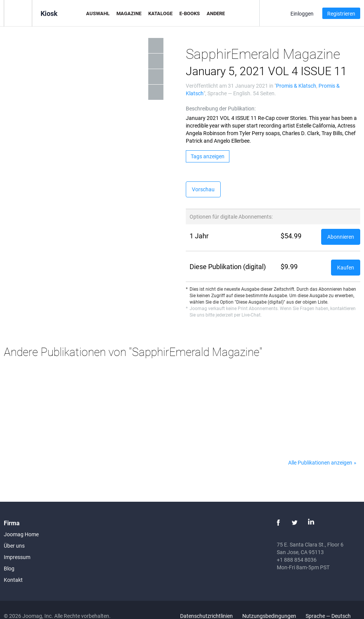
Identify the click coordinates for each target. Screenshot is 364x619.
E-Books (190, 13)
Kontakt (13, 580)
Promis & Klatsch (296, 86)
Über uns (14, 546)
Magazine (129, 13)
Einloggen (302, 13)
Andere (216, 13)
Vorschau (203, 189)
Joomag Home (21, 534)
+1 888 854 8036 (297, 560)
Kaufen (346, 267)
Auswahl (98, 13)
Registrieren (341, 13)
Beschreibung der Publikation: (221, 108)
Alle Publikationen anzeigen (320, 462)
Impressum (17, 557)
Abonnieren (341, 237)
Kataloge (160, 13)
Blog (9, 568)
